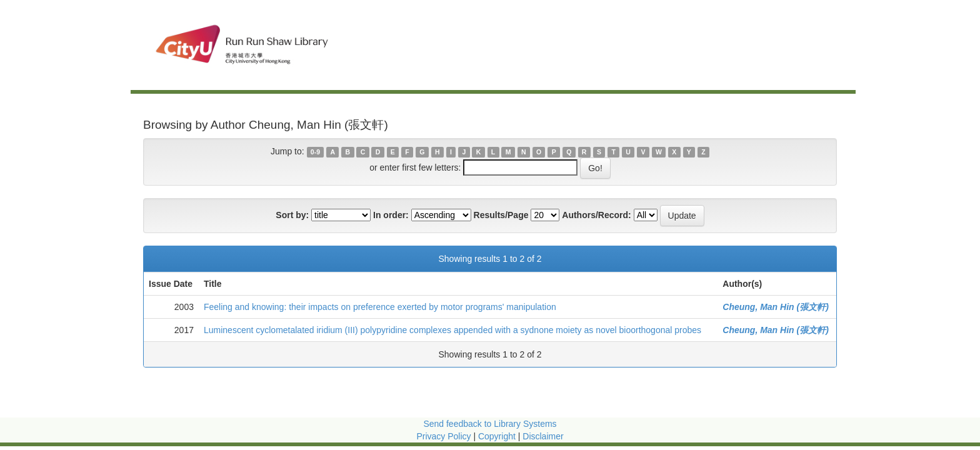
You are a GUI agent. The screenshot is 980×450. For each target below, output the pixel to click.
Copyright (498, 436)
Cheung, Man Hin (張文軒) (776, 307)
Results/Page (501, 215)
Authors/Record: (596, 215)
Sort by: (292, 215)
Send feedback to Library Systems (490, 424)
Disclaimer (543, 436)
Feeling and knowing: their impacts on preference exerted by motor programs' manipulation (380, 307)
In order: (391, 215)
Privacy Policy (443, 436)
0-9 (315, 152)
